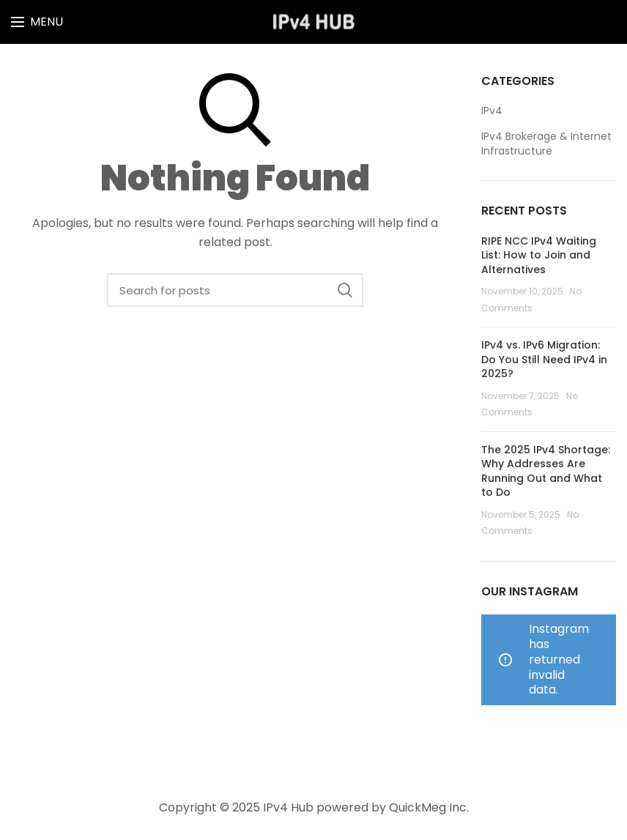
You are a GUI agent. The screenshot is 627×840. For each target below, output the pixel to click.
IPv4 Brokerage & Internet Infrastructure (546, 144)
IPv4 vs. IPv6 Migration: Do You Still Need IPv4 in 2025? (544, 359)
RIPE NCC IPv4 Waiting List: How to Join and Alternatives (539, 255)
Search (345, 290)
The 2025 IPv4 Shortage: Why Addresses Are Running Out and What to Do (546, 471)
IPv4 (492, 111)
